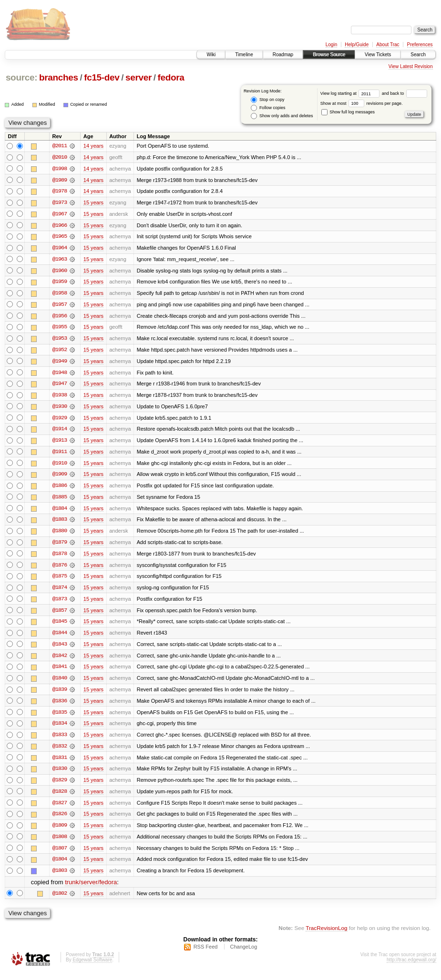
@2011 (60, 146)
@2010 (60, 157)
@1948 (60, 374)
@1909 (60, 477)
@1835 (60, 717)
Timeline (244, 55)
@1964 (60, 249)
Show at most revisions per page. (362, 103)
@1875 (60, 580)
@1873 (60, 603)
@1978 (60, 192)
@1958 (60, 294)
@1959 (60, 283)
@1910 (60, 466)
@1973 (60, 203)
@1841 (60, 672)
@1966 (60, 226)
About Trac (388, 45)
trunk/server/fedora (91, 889)
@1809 (60, 832)
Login (331, 45)
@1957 (60, 306)
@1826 (60, 820)
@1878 (60, 557)
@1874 (60, 592)
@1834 (60, 729)
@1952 (60, 352)
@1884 (60, 512)
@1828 (60, 798)
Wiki (211, 55)
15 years (93, 203)
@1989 (60, 180)
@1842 (60, 660)
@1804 (60, 866)
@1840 (60, 683)
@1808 (60, 843)
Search (418, 55)
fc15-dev (102, 77)
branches (59, 77)
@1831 (60, 763)
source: (21, 77)
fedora (171, 77)
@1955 (60, 329)
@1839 (60, 695)
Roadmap (283, 55)
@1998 (60, 169)
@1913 (60, 443)
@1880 (60, 535)
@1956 (60, 317)
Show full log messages (348, 112)
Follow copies (268, 108)
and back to (405, 93)
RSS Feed (206, 954)
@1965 (60, 237)
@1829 (60, 786)
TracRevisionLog (326, 935)
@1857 (60, 615)
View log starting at (351, 93)
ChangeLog (243, 954)
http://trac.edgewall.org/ (411, 967)
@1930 (60, 409)
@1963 (60, 260)
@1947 (60, 386)
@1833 (60, 740)
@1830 (60, 775)
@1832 (60, 752)
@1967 (60, 214)
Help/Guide (357, 45)
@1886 (60, 489)
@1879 (60, 546)
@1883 (60, 523)
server (138, 77)
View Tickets (378, 55)
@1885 (60, 500)
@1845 (60, 626)
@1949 (60, 363)
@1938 (60, 397)
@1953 (60, 340)
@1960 (60, 272)
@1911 (60, 455)
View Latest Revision (411, 66)
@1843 (60, 649)
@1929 (60, 420)
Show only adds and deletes (282, 116)
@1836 (60, 706)
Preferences (420, 45)
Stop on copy (267, 100)
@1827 (60, 809)
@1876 (60, 569)
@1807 (60, 855)
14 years (93, 146)
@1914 (60, 432)
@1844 (60, 637)
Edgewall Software (92, 967)
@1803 (60, 878)
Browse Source (329, 55)
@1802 (60, 900)
